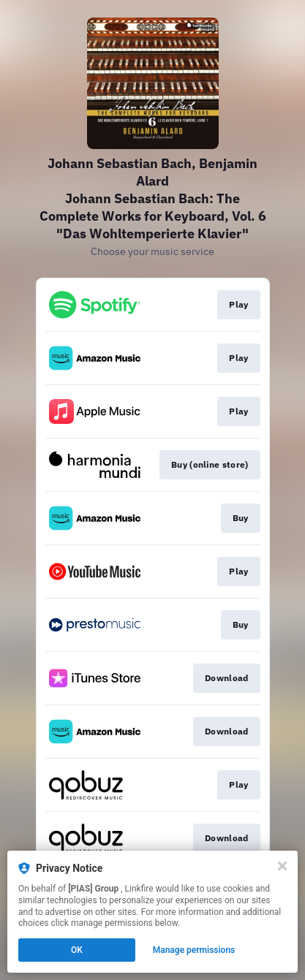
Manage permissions (194, 950)
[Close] (282, 866)
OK (77, 950)
